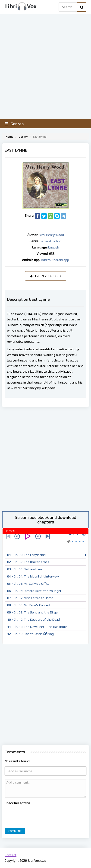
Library (23, 136)
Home (10, 136)
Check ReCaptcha (17, 803)
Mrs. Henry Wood (51, 235)
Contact (11, 855)
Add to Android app (55, 260)
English (54, 247)
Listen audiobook (46, 276)
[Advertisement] (45, 459)
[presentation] (40, 815)
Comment (15, 831)
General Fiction (51, 241)
